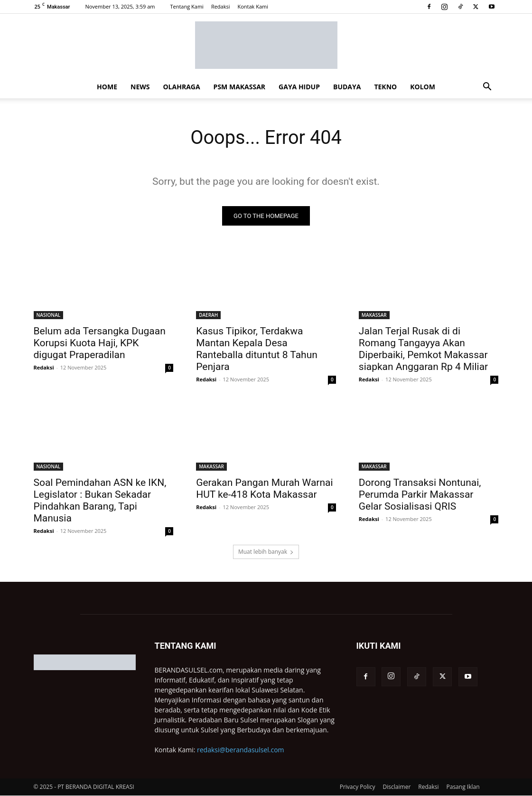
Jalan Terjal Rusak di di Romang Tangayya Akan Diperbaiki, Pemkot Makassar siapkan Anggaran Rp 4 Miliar (423, 349)
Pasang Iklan (463, 787)
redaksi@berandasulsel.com (241, 750)
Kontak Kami (253, 6)
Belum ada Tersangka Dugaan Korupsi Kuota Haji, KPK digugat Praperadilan (100, 343)
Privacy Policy (358, 787)
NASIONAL (49, 315)
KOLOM (423, 87)
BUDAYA (347, 87)
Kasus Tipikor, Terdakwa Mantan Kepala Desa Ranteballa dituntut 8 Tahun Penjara (257, 349)
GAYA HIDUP (299, 87)
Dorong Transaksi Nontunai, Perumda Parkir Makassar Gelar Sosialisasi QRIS (420, 495)
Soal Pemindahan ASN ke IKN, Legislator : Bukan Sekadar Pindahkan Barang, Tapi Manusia (100, 501)
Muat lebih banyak (266, 552)
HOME (107, 87)
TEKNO (385, 87)
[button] (487, 88)
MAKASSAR (374, 315)
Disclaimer (397, 787)
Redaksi (221, 6)
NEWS (140, 87)
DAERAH (208, 315)
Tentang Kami (187, 6)
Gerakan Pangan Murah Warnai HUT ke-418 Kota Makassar (264, 489)
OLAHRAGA (181, 87)
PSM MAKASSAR (239, 87)
